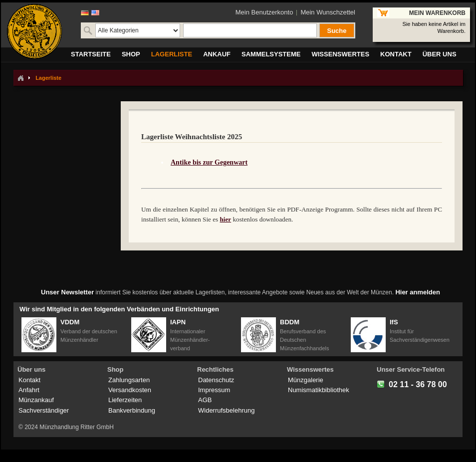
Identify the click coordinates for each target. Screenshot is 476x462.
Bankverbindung (132, 410)
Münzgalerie (306, 380)
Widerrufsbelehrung (226, 410)
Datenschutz (216, 380)
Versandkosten (130, 390)
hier (226, 219)
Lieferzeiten (125, 400)
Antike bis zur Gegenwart (209, 162)
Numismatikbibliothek (319, 390)
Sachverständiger (44, 410)
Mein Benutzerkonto (264, 12)
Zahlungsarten (129, 380)
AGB (205, 400)
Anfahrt (29, 390)
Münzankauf (36, 400)
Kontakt (29, 380)
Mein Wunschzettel (328, 12)
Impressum (214, 390)
